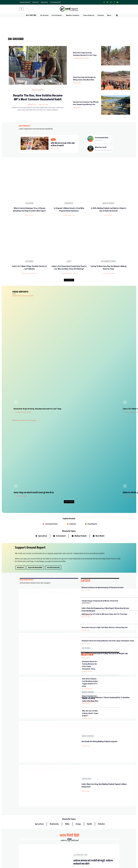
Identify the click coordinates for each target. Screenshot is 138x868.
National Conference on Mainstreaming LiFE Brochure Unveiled (90, 443)
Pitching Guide (100, 849)
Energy (78, 603)
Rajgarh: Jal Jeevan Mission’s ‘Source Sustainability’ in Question (64, 505)
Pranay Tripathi (58, 686)
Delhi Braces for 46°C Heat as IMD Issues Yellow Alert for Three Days (90, 473)
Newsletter (45, 2)
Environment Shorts (51, 377)
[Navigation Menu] (21, 9)
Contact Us (48, 839)
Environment (61, 389)
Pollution (101, 603)
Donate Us (36, 2)
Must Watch (100, 389)
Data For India (100, 863)
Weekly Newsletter (101, 839)
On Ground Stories (76, 866)
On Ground (45, 15)
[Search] (117, 15)
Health (89, 603)
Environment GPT (56, 2)
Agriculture (43, 389)
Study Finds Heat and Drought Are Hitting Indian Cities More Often (90, 564)
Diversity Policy (75, 845)
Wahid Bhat (32, 105)
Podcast (101, 15)
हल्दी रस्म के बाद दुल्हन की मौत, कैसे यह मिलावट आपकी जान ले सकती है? (101, 686)
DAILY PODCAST (25, 126)
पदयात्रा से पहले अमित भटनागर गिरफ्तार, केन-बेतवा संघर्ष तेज (100, 775)
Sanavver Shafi (69, 204)
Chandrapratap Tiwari (81, 58)
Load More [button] (69, 355)
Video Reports (89, 15)
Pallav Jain (97, 349)
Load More (69, 256)
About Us (48, 836)
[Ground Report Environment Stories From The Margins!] (69, 9)
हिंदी (86, 634)
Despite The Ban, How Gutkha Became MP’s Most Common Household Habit (38, 97)
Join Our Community (102, 845)
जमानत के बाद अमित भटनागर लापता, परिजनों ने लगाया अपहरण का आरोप (101, 745)
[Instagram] (111, 2)
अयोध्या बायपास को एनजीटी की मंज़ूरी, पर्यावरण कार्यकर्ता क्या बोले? (101, 671)
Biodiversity (69, 191)
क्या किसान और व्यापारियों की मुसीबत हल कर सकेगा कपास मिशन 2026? (101, 730)
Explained (73, 377)
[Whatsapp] (104, 2)
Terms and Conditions (77, 849)
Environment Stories (109, 238)
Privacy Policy (74, 842)
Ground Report (59, 461)
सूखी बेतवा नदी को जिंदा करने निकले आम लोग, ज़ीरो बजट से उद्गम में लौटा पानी (101, 701)
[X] (107, 2)
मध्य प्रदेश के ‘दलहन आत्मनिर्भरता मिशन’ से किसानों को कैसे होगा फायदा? (101, 790)
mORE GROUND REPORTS (27, 433)
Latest (69, 238)
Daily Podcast (49, 866)
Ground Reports (92, 377)
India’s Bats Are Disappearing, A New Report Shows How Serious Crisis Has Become (64, 454)
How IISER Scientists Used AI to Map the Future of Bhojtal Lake (63, 479)
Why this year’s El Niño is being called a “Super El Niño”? (90, 579)
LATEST (86, 434)
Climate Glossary (50, 863)
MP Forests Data (100, 860)
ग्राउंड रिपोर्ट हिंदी (69, 615)
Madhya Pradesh (38, 90)
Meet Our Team (49, 842)
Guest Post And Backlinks (78, 836)
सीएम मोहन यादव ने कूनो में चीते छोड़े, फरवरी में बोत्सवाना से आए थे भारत (101, 760)
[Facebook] (114, 2)
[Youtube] (117, 2)
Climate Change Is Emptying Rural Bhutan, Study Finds (90, 458)
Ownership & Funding (51, 845)
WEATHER (87, 520)
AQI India (99, 866)
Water (67, 603)
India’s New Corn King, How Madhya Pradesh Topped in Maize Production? (63, 556)
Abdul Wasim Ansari (30, 250)
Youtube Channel (25, 2)
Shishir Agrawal (109, 250)
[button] (37, 15)
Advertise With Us (75, 839)
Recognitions (48, 849)
